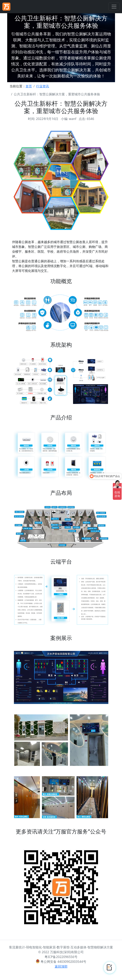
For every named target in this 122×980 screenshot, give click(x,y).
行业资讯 (43, 86)
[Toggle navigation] (114, 7)
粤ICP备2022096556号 (61, 957)
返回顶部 (61, 966)
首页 (29, 86)
